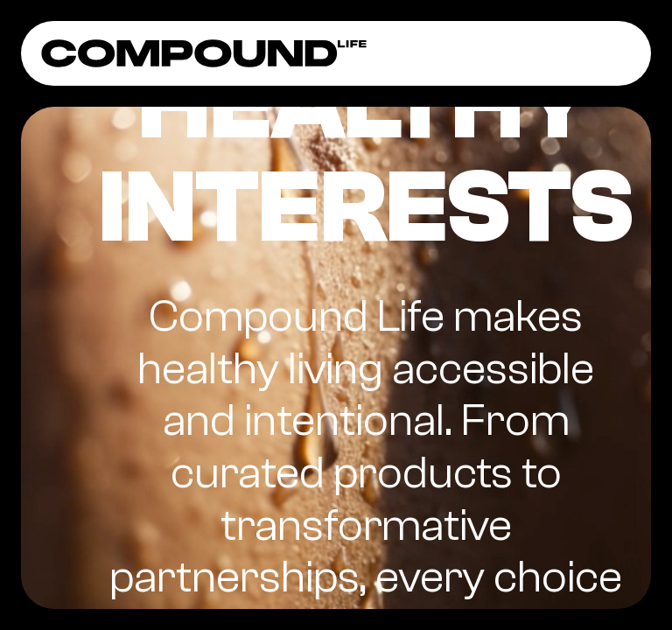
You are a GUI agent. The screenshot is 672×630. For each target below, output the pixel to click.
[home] (204, 53)
